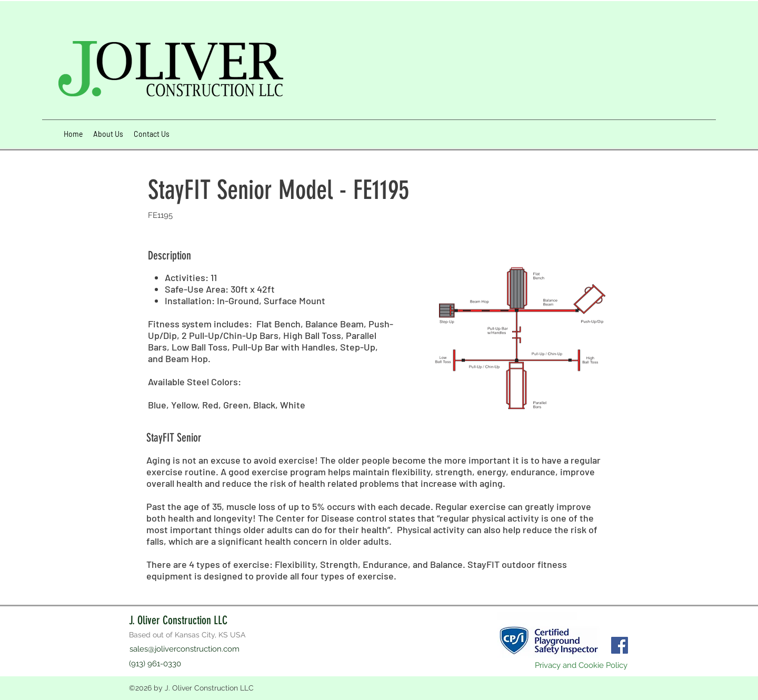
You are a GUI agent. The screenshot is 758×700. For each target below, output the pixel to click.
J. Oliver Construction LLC (178, 620)
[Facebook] (620, 645)
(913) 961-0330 (155, 664)
